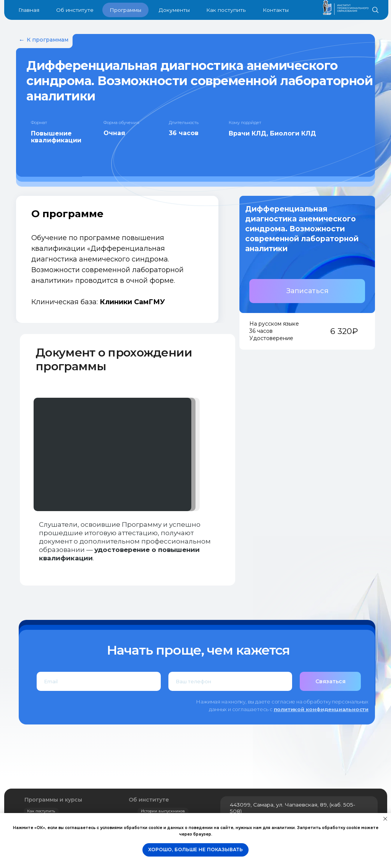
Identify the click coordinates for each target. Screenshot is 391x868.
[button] (307, 291)
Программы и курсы (53, 800)
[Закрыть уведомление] (385, 819)
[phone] (230, 681)
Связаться (330, 681)
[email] (99, 681)
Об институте (149, 800)
